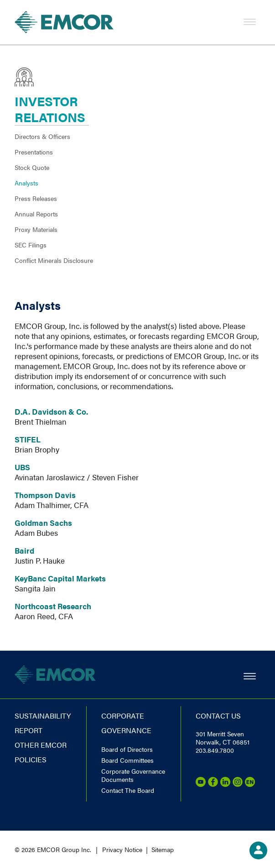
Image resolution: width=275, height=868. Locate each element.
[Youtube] (201, 784)
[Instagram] (238, 784)
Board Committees (127, 760)
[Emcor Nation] (250, 784)
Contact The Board (128, 790)
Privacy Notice (122, 849)
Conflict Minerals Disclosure (54, 260)
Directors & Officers (42, 136)
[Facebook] (213, 784)
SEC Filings (31, 245)
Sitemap (163, 849)
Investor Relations (50, 109)
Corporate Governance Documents (133, 775)
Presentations (34, 152)
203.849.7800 (215, 750)
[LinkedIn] (225, 784)
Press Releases (36, 198)
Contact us (218, 716)
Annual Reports (36, 214)
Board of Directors (127, 749)
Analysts (26, 183)
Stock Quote (32, 167)
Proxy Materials (36, 229)
